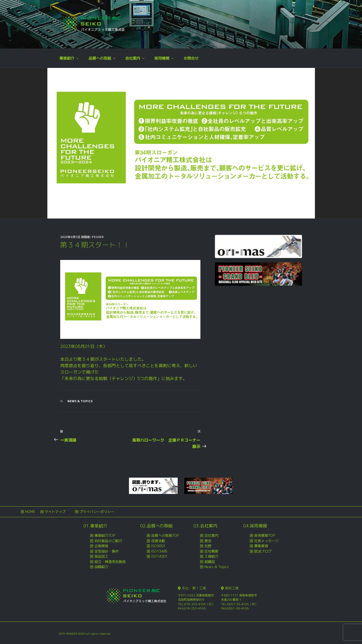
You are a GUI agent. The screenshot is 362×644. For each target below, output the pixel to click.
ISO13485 (159, 551)
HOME (30, 512)
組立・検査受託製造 (110, 562)
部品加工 (101, 556)
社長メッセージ (266, 541)
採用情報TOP (264, 535)
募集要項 (261, 546)
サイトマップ (55, 512)
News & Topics (80, 401)
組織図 (210, 562)
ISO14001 (159, 556)
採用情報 (164, 58)
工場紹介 (211, 556)
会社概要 (211, 551)
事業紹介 (69, 58)
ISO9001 (158, 546)
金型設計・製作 (107, 551)
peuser (98, 237)
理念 (208, 541)
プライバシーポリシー (97, 512)
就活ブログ (263, 551)
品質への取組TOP (165, 535)
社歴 (208, 546)
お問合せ (191, 58)
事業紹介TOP (105, 535)
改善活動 (158, 541)
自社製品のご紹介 (108, 541)
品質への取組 (102, 58)
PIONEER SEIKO (76, 634)
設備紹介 (101, 567)
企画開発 (101, 546)
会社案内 (135, 58)
